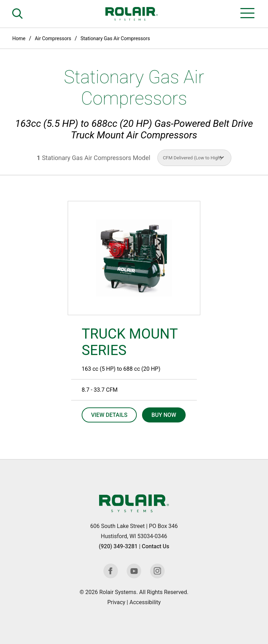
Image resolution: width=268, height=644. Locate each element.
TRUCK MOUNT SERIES (130, 342)
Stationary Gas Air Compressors (115, 38)
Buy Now (164, 415)
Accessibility (145, 602)
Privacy (116, 602)
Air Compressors (53, 38)
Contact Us (155, 546)
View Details (109, 415)
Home (19, 38)
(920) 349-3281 (118, 546)
